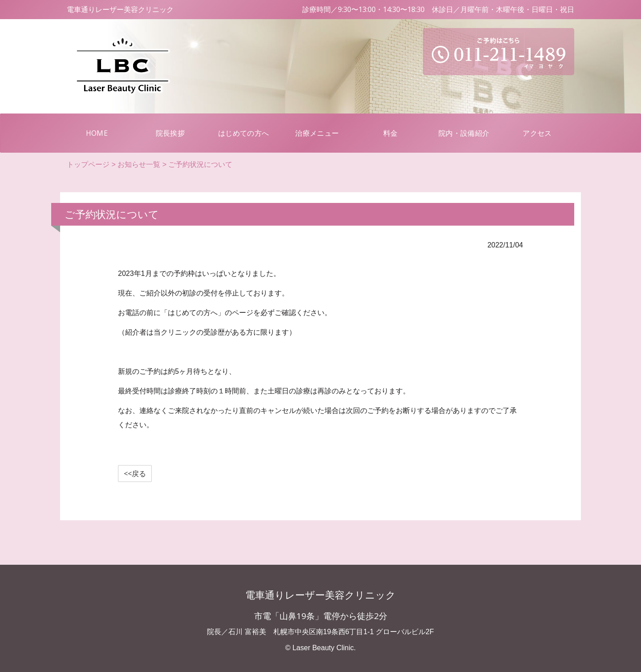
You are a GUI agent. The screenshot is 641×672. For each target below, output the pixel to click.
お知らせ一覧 (139, 164)
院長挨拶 (170, 133)
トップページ (88, 164)
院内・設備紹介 (464, 133)
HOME (110, 133)
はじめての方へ (243, 133)
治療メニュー (317, 133)
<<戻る (135, 474)
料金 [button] (391, 133)
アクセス (537, 133)
